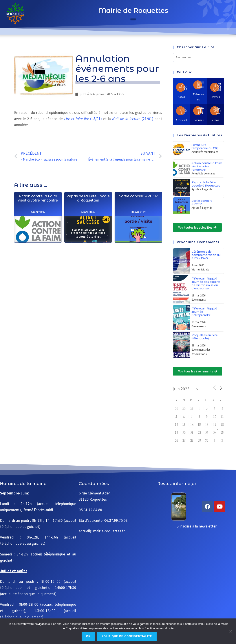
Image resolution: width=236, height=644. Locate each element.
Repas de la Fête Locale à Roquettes (88, 225)
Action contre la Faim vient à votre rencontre (38, 220)
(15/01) (83, 119)
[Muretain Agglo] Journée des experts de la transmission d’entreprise (206, 283)
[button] (197, 227)
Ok (88, 636)
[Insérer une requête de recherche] (195, 57)
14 (192, 425)
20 (184, 433)
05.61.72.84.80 (90, 510)
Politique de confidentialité (127, 636)
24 (215, 433)
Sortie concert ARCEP (138, 239)
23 (207, 433)
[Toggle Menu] (133, 20)
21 (192, 433)
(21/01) (133, 119)
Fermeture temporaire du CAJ (205, 146)
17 (215, 425)
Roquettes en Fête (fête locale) (205, 337)
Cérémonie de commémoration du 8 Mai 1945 (206, 255)
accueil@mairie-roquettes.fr (102, 531)
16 (207, 425)
